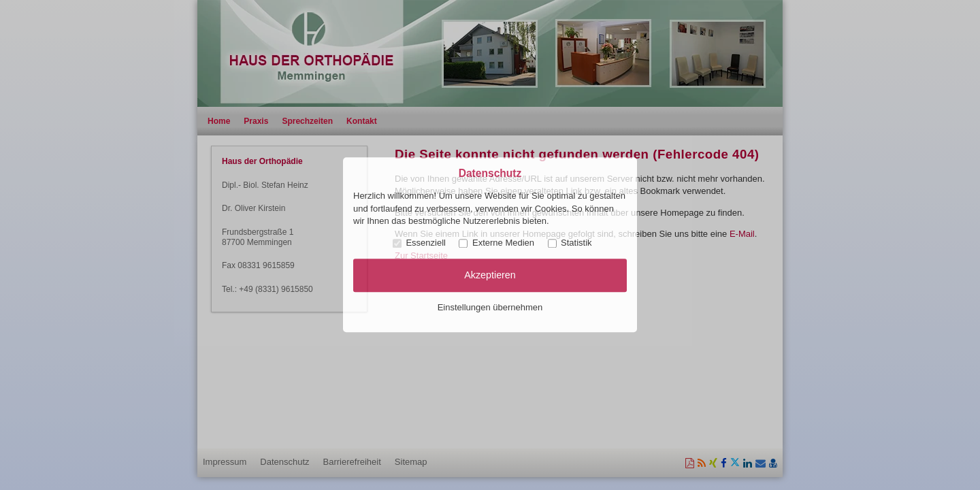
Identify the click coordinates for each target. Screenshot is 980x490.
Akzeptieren (490, 275)
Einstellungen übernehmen (490, 307)
